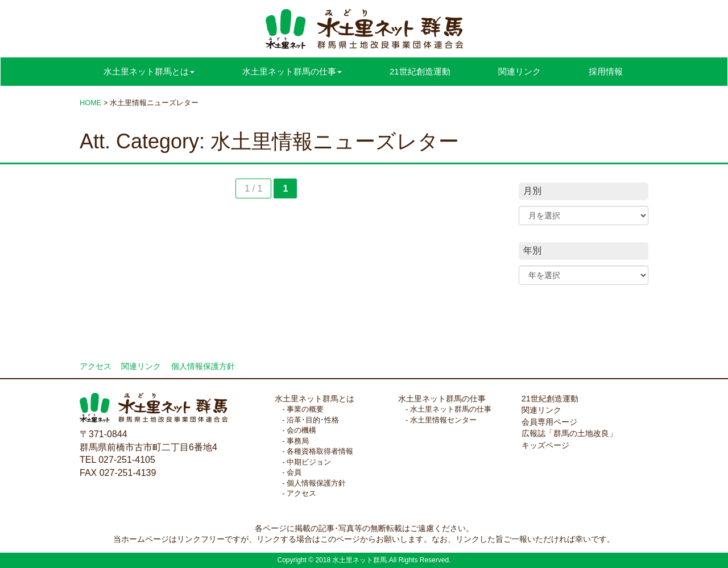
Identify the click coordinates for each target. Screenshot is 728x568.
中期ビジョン (309, 462)
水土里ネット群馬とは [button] (149, 71)
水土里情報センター (443, 420)
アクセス (96, 366)
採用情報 (606, 71)
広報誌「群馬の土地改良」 (569, 433)
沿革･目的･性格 (313, 420)
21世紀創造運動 (420, 71)
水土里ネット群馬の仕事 (442, 399)
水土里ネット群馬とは (315, 399)
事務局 (298, 441)
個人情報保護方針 (203, 366)
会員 (294, 472)
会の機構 (301, 430)
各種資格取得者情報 (320, 451)
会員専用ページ (549, 422)
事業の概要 (305, 409)
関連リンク (520, 71)
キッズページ (545, 445)
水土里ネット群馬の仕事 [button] (292, 71)
